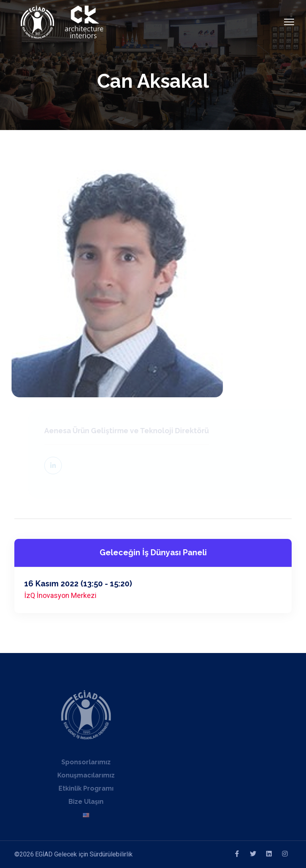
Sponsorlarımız (81, 762)
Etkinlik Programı (81, 788)
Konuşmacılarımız (81, 775)
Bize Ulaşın (81, 802)
